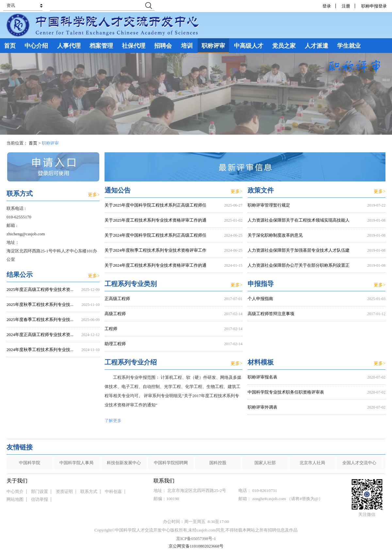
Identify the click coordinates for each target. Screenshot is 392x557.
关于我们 (17, 481)
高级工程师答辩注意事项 (271, 314)
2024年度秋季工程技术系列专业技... (40, 350)
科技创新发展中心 (124, 463)
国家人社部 (265, 463)
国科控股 (218, 463)
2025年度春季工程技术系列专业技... (40, 320)
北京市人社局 (312, 463)
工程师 (111, 329)
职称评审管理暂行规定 (269, 205)
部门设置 (40, 491)
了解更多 (113, 421)
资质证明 (64, 491)
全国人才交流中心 (359, 463)
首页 (33, 143)
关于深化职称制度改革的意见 (275, 235)
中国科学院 (30, 463)
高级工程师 (115, 314)
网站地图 (15, 499)
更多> (237, 191)
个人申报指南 (260, 299)
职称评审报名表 (262, 377)
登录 (327, 6)
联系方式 (89, 491)
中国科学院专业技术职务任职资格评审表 (286, 392)
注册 (346, 6)
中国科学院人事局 (76, 463)
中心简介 (15, 491)
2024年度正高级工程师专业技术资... (40, 335)
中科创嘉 (113, 491)
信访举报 (40, 499)
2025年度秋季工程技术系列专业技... (40, 304)
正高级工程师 (117, 299)
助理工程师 (115, 344)
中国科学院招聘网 (171, 463)
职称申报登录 (375, 6)
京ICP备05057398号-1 (196, 539)
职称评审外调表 (262, 407)
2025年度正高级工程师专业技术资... (40, 289)
